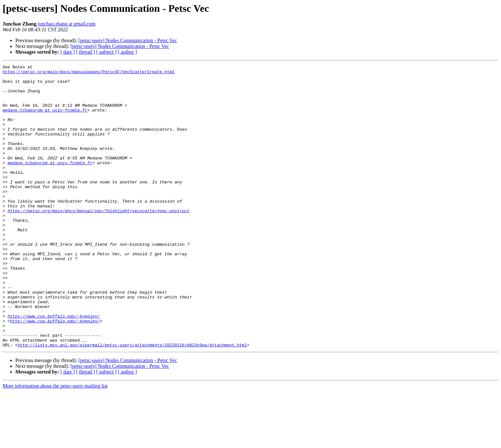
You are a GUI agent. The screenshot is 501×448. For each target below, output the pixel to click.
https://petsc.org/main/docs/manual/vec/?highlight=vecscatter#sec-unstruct (99, 240)
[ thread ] (85, 52)
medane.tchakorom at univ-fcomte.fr (45, 120)
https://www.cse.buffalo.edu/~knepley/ (54, 367)
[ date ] (68, 52)
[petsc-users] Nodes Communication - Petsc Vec (128, 40)
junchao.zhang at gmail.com (66, 24)
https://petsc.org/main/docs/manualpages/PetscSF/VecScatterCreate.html (89, 73)
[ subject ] (106, 52)
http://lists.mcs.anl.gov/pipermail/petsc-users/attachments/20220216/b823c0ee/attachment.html (132, 401)
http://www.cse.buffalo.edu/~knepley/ (55, 373)
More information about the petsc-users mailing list (55, 442)
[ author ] (127, 52)
